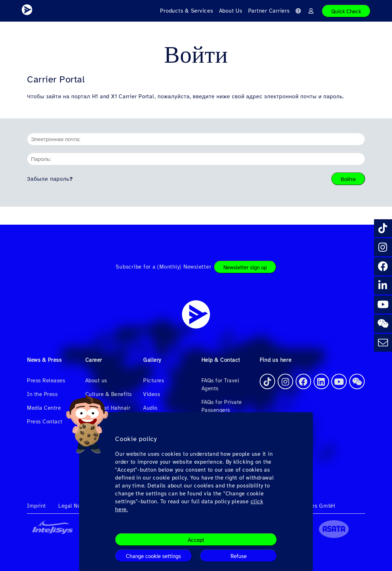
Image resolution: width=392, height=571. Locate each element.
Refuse (239, 556)
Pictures (154, 381)
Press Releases (46, 381)
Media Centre (44, 408)
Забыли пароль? (50, 179)
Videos (152, 394)
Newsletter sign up (245, 267)
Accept (196, 540)
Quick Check (346, 12)
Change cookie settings (153, 556)
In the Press (42, 394)
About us (96, 381)
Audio (150, 408)
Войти (348, 179)
